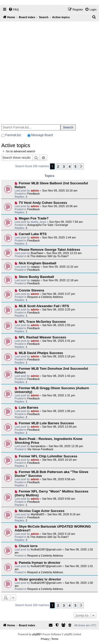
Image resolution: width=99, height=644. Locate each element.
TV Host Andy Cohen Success (43, 203)
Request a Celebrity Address (45, 297)
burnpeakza (38, 446)
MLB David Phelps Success (41, 353)
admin (35, 190)
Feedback (33, 194)
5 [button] (75, 166)
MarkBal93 (37, 514)
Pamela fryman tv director (40, 563)
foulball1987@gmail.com (46, 549)
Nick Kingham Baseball (38, 263)
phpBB (36, 634)
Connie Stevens (31, 290)
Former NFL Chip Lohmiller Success (48, 456)
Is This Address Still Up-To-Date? (48, 256)
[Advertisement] (48, 71)
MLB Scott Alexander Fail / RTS (44, 306)
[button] (81, 166)
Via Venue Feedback (40, 449)
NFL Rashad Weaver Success (42, 337)
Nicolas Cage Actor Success (42, 511)
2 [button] (58, 166)
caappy (35, 267)
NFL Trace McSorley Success (42, 322)
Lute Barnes (29, 407)
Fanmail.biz (13, 135)
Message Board (42, 135)
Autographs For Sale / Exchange (48, 225)
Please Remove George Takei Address (49, 250)
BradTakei (37, 253)
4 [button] (70, 166)
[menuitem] (14, 9)
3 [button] (64, 166)
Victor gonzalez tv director (40, 579)
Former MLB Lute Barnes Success (46, 423)
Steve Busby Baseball (36, 277)
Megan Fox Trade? (34, 218)
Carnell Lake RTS (33, 234)
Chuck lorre (28, 546)
